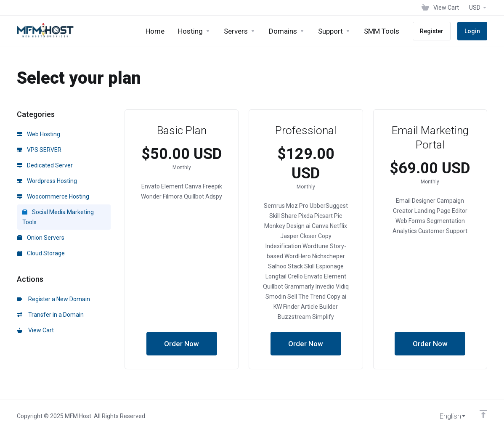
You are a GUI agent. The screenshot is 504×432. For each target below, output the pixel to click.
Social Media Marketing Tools (58, 217)
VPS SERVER (39, 150)
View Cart (36, 330)
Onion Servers (41, 238)
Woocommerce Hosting (53, 196)
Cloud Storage (41, 253)
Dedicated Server (45, 165)
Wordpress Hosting (47, 181)
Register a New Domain (54, 299)
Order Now (182, 344)
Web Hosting (39, 134)
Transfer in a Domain (50, 315)
